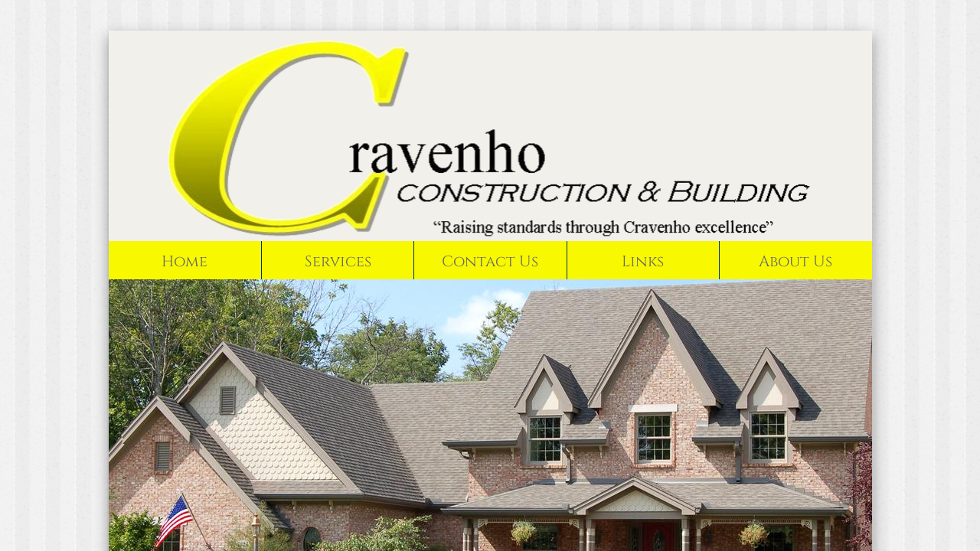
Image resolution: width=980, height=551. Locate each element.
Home (185, 261)
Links (643, 261)
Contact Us (490, 261)
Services (338, 261)
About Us (795, 261)
